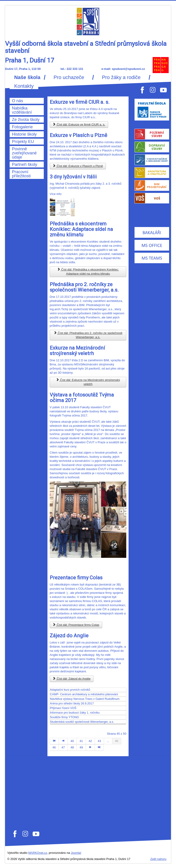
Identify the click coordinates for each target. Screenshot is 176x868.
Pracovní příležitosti (21, 174)
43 (99, 741)
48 (72, 747)
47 (63, 747)
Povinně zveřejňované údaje (24, 153)
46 (54, 747)
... (108, 741)
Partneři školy (25, 164)
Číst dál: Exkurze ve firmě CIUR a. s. (79, 125)
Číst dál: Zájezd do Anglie (72, 679)
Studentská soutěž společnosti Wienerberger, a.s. (82, 722)
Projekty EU (23, 142)
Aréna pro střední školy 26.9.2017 (72, 703)
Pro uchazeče (69, 77)
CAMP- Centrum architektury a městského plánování (84, 694)
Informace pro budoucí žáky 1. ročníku (75, 713)
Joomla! (76, 853)
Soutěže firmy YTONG (64, 717)
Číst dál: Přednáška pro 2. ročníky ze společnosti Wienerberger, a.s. (88, 335)
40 (72, 741)
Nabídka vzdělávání (22, 110)
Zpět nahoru (158, 859)
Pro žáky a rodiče (121, 77)
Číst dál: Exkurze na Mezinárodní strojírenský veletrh (88, 382)
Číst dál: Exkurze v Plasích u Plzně (78, 166)
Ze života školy (26, 120)
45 (117, 741)
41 (81, 741)
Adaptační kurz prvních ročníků (70, 690)
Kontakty (24, 86)
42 (90, 741)
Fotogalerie (22, 127)
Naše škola (27, 77)
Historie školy (24, 134)
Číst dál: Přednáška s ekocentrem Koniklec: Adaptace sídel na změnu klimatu (88, 272)
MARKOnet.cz (38, 853)
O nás (18, 101)
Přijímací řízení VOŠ (63, 708)
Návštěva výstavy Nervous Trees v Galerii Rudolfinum (85, 699)
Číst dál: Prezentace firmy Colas (76, 625)
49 (81, 747)
